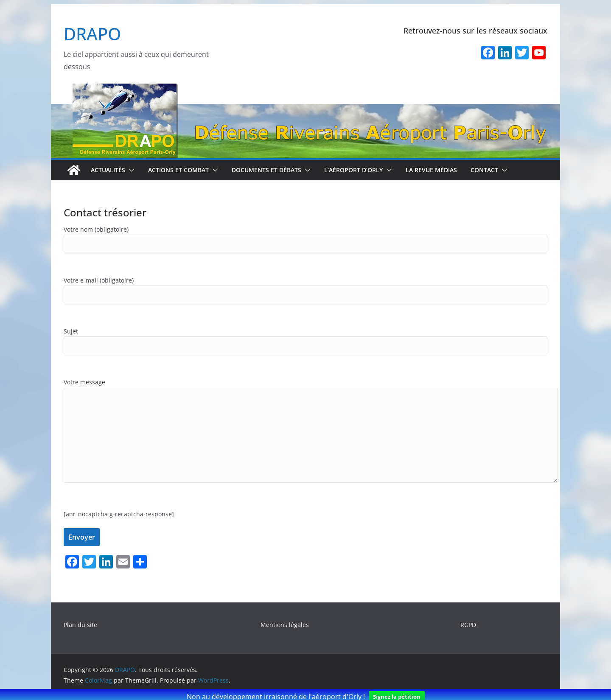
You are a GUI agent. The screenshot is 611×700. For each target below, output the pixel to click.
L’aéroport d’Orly (353, 170)
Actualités (108, 170)
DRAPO (92, 34)
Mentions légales (285, 625)
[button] (130, 170)
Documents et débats (266, 170)
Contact (484, 170)
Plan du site (80, 625)
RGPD (468, 625)
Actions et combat (178, 170)
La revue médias (431, 170)
